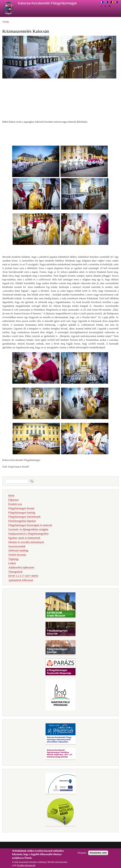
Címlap (6, 22)
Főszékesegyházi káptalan (22, 521)
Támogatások (15, 572)
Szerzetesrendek (17, 546)
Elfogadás (82, 855)
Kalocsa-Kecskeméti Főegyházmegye (47, 3)
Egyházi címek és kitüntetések (24, 538)
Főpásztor (14, 500)
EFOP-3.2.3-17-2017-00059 (23, 576)
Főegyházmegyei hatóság (22, 513)
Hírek (11, 496)
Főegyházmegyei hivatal (21, 508)
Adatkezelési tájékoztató (21, 567)
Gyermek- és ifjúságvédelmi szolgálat (28, 529)
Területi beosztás (17, 555)
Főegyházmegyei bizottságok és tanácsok (30, 525)
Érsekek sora (15, 504)
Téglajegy (14, 559)
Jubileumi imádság (18, 550)
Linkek (12, 563)
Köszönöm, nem (98, 855)
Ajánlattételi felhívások (21, 580)
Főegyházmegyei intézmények (24, 517)
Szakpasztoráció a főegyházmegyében (28, 534)
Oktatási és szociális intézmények (26, 542)
